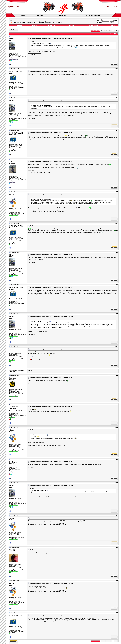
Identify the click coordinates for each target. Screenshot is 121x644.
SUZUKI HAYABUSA (29, 21)
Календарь (72, 25)
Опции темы (113, 33)
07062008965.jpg (36, 359)
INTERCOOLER (16, 71)
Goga (12, 194)
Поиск (113, 25)
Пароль (99, 22)
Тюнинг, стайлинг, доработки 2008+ (45, 21)
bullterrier (13, 462)
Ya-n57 (12, 550)
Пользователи (62, 15)
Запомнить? (114, 20)
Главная (22, 15)
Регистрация (40, 15)
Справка (34, 25)
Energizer (13, 378)
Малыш (31, 370)
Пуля (11, 39)
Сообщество (52, 25)
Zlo (11, 162)
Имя (98, 20)
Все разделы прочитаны (93, 15)
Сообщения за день (94, 25)
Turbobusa (14, 349)
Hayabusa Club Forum (18, 21)
